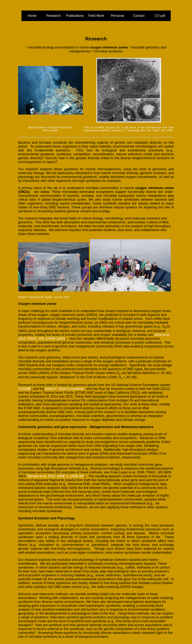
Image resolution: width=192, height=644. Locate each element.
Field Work (96, 16)
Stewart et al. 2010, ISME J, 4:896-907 (56, 476)
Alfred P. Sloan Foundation (65, 389)
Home (32, 16)
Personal (117, 16)
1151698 (25, 389)
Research (53, 16)
